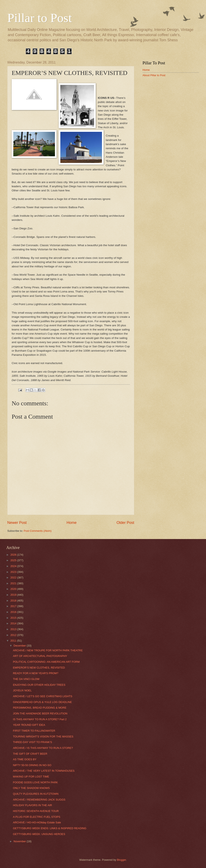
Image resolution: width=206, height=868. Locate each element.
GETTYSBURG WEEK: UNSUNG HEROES (39, 834)
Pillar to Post (40, 18)
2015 (14, 618)
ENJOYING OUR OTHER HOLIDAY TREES (39, 685)
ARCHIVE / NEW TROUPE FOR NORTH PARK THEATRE (48, 650)
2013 (14, 629)
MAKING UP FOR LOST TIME (31, 777)
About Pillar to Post (154, 75)
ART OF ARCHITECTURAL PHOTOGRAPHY (40, 656)
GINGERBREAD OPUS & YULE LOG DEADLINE (42, 702)
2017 (14, 606)
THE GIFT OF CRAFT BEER (30, 754)
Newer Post (17, 523)
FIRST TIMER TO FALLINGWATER (34, 731)
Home (72, 523)
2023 (14, 572)
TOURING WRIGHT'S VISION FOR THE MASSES (43, 737)
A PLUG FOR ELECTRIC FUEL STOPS (37, 817)
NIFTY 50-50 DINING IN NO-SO (32, 765)
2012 (14, 635)
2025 (14, 560)
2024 (14, 566)
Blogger (122, 860)
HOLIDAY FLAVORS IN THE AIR (32, 805)
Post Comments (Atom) (38, 531)
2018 (14, 601)
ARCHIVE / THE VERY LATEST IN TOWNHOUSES (44, 771)
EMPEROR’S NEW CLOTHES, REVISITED (39, 668)
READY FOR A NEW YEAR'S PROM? (36, 673)
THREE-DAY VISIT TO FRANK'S (32, 742)
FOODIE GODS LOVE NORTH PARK (35, 782)
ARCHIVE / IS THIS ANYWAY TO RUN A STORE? (43, 748)
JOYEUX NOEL (22, 690)
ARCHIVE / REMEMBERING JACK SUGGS (39, 800)
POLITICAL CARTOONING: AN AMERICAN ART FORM (46, 662)
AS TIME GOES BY (25, 759)
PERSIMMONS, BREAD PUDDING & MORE (40, 708)
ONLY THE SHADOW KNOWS (31, 788)
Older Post (125, 523)
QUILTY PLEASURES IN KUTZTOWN (36, 794)
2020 (14, 589)
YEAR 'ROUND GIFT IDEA (29, 725)
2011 (14, 641)
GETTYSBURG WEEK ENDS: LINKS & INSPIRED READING (50, 828)
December (20, 646)
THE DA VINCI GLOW (26, 679)
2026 (14, 555)
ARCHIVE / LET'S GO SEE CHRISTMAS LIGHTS (43, 696)
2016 (14, 612)
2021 (14, 583)
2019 (14, 595)
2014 (14, 623)
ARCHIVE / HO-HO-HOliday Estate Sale (37, 822)
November (20, 841)
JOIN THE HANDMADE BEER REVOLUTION (40, 713)
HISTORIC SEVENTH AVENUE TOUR (36, 811)
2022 (14, 578)
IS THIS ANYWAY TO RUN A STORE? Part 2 (40, 719)
